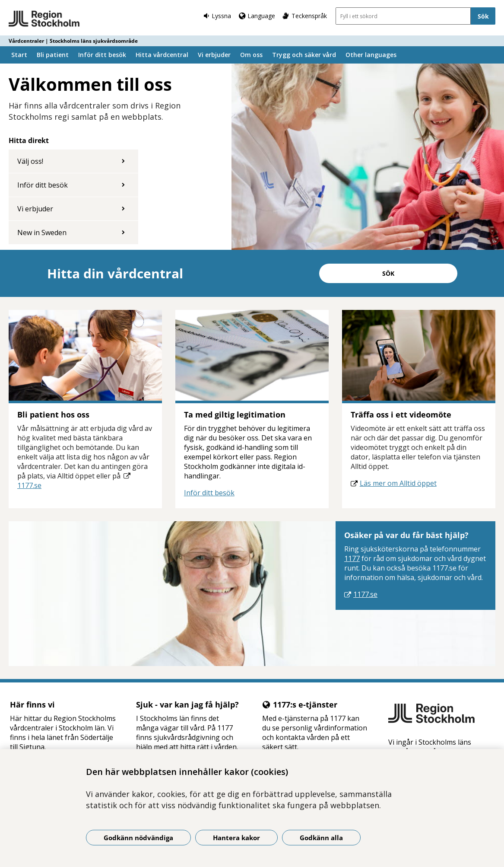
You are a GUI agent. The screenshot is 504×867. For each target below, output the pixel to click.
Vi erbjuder (214, 55)
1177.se (29, 485)
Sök (388, 273)
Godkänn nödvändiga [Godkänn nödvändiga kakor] (138, 838)
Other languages (371, 55)
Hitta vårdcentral (162, 55)
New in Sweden (42, 233)
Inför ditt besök (102, 55)
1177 (352, 558)
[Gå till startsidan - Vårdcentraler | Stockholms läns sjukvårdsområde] (44, 19)
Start (19, 55)
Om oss (251, 55)
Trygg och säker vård (304, 55)
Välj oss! (30, 161)
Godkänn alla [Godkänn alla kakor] (321, 838)
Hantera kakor (236, 838)
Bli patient (53, 55)
